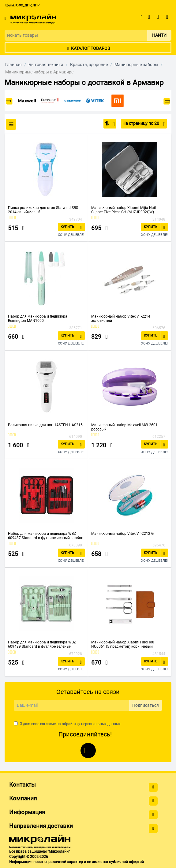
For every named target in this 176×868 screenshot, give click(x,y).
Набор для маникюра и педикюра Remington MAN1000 (38, 319)
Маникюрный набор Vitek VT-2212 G (122, 534)
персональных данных (101, 724)
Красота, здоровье (89, 65)
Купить (67, 227)
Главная (13, 65)
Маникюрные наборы (136, 65)
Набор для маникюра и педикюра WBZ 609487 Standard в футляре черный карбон (46, 536)
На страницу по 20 (144, 124)
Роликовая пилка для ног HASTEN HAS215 (45, 425)
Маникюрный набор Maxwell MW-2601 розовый (124, 427)
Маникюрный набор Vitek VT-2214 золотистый (121, 319)
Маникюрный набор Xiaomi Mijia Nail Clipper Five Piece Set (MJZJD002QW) (124, 210)
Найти (159, 35)
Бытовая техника (46, 65)
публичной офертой (126, 862)
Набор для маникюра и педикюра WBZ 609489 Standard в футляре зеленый (42, 644)
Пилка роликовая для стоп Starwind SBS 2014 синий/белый (43, 210)
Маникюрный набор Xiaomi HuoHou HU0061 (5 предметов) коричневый (123, 644)
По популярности (112, 124)
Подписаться (146, 705)
